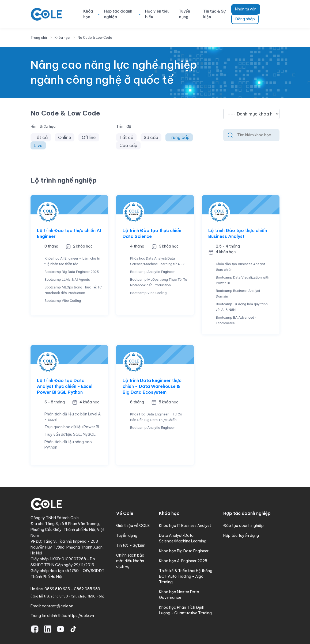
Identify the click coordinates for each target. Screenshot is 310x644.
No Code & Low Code (95, 38)
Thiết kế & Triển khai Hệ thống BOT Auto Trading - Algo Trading (186, 576)
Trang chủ (39, 38)
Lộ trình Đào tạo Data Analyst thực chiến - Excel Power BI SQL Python (65, 386)
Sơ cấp (151, 137)
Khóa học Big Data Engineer (184, 551)
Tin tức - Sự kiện (131, 545)
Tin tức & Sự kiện (214, 14)
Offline (89, 137)
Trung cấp (179, 137)
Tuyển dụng (184, 14)
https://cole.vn (81, 616)
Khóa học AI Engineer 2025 (183, 561)
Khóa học (88, 14)
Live (38, 145)
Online (65, 137)
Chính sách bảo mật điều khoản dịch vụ (130, 561)
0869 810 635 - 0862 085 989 (72, 589)
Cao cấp (128, 145)
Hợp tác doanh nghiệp (118, 14)
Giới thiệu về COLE (133, 526)
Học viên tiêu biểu (157, 14)
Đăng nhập (245, 19)
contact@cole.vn (58, 606)
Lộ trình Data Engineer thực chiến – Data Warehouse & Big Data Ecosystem (152, 386)
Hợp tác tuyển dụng (241, 535)
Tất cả (41, 137)
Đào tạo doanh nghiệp (243, 526)
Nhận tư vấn (246, 9)
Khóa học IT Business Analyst (185, 526)
